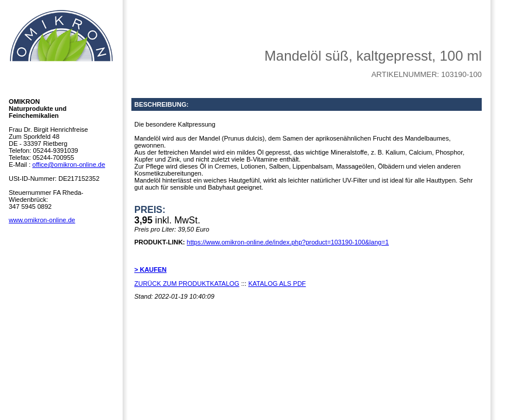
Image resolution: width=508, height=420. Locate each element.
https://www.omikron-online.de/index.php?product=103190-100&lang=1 (288, 242)
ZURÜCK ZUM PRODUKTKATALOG (187, 283)
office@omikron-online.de (69, 164)
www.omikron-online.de (42, 220)
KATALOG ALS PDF (277, 283)
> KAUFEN (150, 269)
